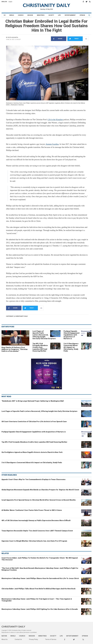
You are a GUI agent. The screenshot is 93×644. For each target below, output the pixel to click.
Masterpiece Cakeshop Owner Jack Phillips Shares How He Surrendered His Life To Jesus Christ (40, 578)
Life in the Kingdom (55, 120)
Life (59, 15)
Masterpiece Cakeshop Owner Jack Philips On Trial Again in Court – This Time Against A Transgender (37, 600)
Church (21, 15)
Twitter (87, 2)
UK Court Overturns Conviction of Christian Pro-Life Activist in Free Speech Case (34, 422)
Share (57, 39)
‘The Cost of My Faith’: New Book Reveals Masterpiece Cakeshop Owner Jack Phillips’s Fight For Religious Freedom (40, 569)
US (5, 15)
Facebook (83, 2)
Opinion (82, 15)
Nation (4, 636)
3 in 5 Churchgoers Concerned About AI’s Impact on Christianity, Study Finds (71, 347)
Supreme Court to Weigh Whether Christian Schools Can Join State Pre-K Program (34, 541)
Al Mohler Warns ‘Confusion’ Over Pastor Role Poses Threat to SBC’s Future (32, 510)
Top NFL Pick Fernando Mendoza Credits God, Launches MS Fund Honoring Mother (40, 347)
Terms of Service (51, 639)
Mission (30, 15)
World (12, 15)
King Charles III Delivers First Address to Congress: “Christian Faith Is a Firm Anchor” (15, 349)
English (4, 2)
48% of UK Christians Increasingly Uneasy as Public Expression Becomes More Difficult (36, 520)
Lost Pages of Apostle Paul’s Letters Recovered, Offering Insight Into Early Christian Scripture (44, 335)
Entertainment (70, 15)
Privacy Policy (34, 639)
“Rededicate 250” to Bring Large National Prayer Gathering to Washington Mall (33, 401)
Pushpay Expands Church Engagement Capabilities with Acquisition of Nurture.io (72, 335)
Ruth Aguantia (13, 37)
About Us (5, 639)
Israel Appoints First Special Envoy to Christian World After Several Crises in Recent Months (39, 500)
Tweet (73, 39)
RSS (90, 2)
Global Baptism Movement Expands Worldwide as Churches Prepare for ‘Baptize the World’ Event (40, 490)
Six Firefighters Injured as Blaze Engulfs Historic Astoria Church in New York (32, 452)
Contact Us (18, 639)
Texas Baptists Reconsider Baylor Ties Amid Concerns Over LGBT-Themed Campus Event (37, 531)
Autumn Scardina (52, 144)
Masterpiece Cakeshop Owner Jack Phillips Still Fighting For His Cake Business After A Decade (40, 609)
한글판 (10, 2)
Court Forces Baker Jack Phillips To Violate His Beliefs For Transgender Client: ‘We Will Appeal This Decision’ (40, 559)
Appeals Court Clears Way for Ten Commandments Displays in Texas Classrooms (33, 479)
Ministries (41, 15)
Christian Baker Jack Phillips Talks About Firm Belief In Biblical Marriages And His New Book (38, 589)
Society (51, 15)
